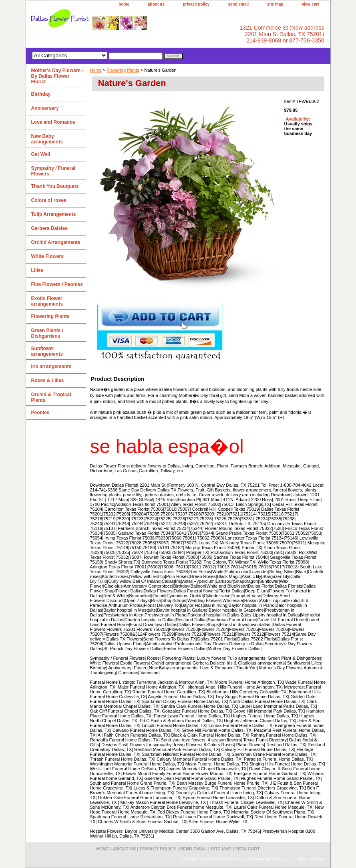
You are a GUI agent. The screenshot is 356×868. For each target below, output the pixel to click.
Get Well (41, 154)
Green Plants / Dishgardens (47, 333)
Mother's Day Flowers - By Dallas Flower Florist (57, 76)
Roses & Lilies (48, 381)
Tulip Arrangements (54, 214)
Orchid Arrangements (56, 242)
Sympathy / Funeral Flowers (53, 171)
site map (275, 4)
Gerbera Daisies (49, 228)
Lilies (37, 270)
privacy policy (196, 4)
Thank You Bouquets (55, 186)
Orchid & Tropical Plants (51, 397)
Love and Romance (53, 122)
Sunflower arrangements (47, 351)
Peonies (40, 413)
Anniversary (45, 108)
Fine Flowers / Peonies (57, 284)
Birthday (41, 94)
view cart (311, 4)
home (124, 4)
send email (238, 4)
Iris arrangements (51, 367)
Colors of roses (49, 200)
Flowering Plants (123, 70)
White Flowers (47, 256)
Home (96, 70)
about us (156, 4)
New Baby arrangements (47, 139)
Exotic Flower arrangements (47, 301)
